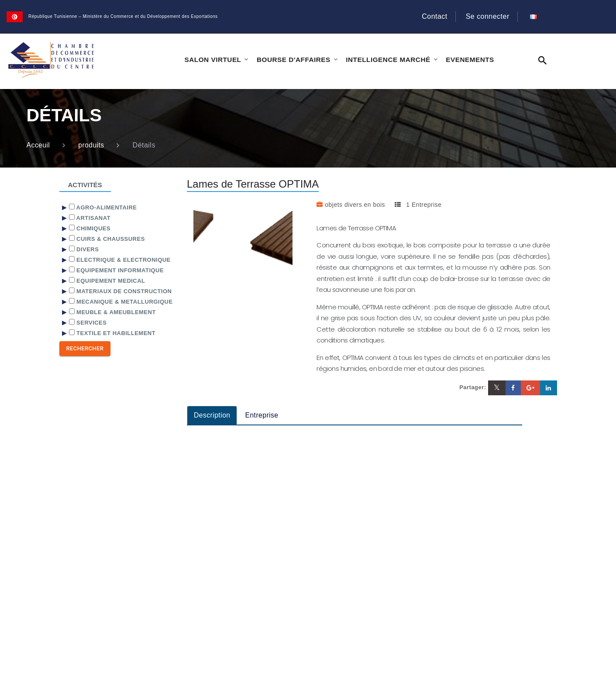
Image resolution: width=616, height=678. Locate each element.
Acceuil (39, 145)
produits (92, 145)
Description (212, 415)
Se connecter (487, 16)
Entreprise (263, 415)
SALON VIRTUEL (212, 60)
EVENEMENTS (465, 60)
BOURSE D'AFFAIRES (291, 60)
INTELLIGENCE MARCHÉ (384, 60)
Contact (435, 16)
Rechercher (85, 348)
